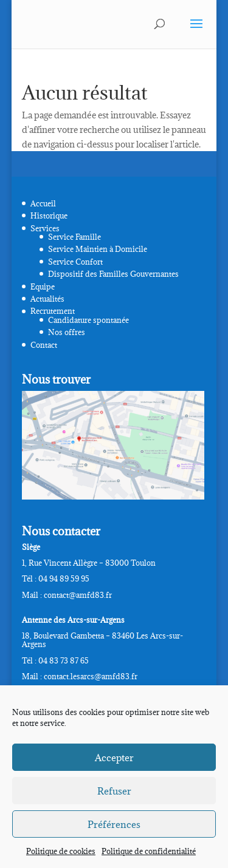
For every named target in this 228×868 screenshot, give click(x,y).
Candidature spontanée (88, 320)
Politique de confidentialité (149, 851)
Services (45, 228)
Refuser (114, 791)
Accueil (43, 203)
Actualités (47, 299)
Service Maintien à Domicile (98, 249)
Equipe (43, 287)
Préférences (114, 824)
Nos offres (67, 332)
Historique (49, 215)
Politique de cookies (61, 851)
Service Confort (75, 262)
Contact (44, 345)
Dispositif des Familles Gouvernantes (113, 274)
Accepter (114, 758)
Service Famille (74, 237)
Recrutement (53, 311)
